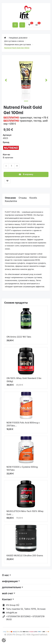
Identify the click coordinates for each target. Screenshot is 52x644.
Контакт (7, 599)
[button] (6, 80)
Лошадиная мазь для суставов (18, 44)
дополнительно (12, 587)
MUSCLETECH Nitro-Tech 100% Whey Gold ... (25, 513)
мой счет (8, 593)
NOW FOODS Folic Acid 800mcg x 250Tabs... (23, 424)
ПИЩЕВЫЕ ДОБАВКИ (18, 38)
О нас (5, 575)
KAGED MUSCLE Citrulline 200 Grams (25, 555)
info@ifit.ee (12, 613)
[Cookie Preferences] (4, 640)
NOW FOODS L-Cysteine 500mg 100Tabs (22, 468)
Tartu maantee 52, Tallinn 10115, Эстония (26, 609)
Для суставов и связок (14, 41)
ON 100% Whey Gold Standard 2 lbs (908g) (24, 380)
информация (10, 581)
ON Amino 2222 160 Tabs (19, 337)
